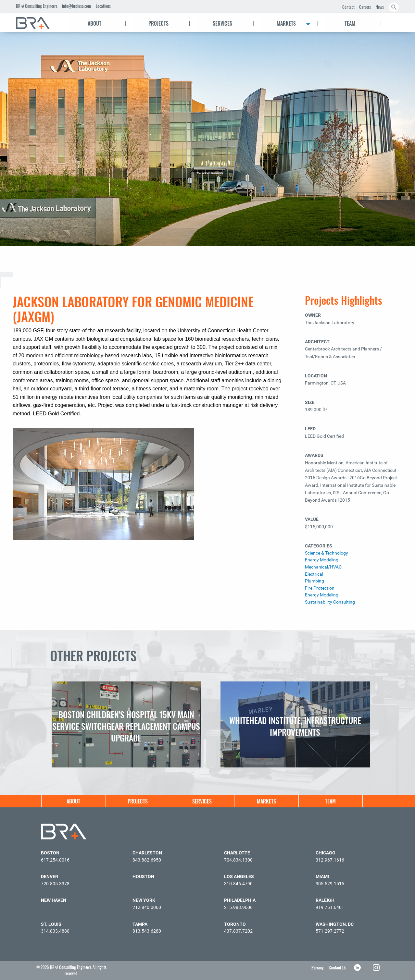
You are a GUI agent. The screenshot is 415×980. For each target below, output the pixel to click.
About (94, 23)
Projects (158, 23)
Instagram (377, 968)
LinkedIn (358, 968)
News (380, 7)
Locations (103, 6)
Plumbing (314, 581)
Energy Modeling (322, 560)
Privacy (318, 967)
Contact (348, 7)
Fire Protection (320, 588)
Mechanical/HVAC (323, 567)
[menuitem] (39, 23)
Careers (365, 7)
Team (350, 23)
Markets (286, 23)
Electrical (314, 574)
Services (222, 23)
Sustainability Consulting (330, 602)
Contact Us (337, 967)
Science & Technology (327, 553)
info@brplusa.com (76, 6)
